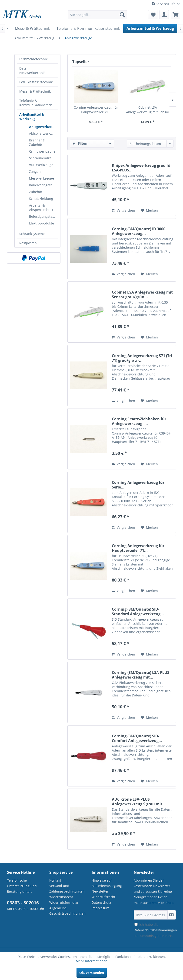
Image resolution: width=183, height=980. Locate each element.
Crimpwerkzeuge (42, 151)
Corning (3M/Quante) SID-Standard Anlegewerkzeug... (138, 612)
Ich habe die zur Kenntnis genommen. (155, 930)
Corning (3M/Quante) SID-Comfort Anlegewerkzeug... (137, 738)
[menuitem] (97, 17)
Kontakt (55, 880)
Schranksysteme (32, 234)
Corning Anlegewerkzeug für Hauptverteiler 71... (96, 110)
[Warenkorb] (176, 15)
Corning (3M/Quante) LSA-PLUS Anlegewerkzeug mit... (141, 675)
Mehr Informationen (92, 961)
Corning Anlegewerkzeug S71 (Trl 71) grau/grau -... (142, 358)
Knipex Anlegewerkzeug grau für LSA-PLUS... (142, 168)
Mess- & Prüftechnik (35, 91)
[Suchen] (122, 15)
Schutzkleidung (41, 199)
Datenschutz (101, 902)
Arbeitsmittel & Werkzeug (32, 117)
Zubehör (36, 192)
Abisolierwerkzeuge (43, 133)
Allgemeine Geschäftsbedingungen (67, 911)
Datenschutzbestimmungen (155, 930)
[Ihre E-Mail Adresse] (151, 915)
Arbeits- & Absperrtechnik (41, 207)
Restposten (28, 243)
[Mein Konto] (164, 15)
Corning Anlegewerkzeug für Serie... (138, 485)
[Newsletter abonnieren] (172, 915)
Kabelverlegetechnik (43, 185)
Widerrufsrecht (61, 897)
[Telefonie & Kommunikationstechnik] (88, 28)
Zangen (35, 172)
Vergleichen (123, 210)
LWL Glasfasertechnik (36, 82)
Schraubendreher (43, 158)
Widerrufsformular (64, 902)
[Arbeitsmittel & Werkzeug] (150, 28)
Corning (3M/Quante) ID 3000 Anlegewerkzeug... (139, 231)
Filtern (80, 143)
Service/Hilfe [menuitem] (164, 4)
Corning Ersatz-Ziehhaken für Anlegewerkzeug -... (139, 421)
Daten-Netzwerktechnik (32, 70)
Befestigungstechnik (43, 216)
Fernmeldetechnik (33, 59)
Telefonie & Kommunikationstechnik (38, 103)
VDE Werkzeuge (41, 165)
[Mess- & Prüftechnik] (32, 28)
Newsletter (100, 891)
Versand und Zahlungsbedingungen (67, 888)
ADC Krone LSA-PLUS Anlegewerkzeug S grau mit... (139, 802)
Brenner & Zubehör (37, 142)
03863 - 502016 (23, 903)
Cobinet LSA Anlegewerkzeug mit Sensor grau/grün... (148, 110)
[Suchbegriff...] (97, 15)
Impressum (100, 908)
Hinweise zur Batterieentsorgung (107, 883)
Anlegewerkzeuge (43, 127)
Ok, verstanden (92, 973)
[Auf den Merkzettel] (149, 211)
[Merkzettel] (153, 15)
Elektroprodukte (42, 223)
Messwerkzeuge (42, 178)
